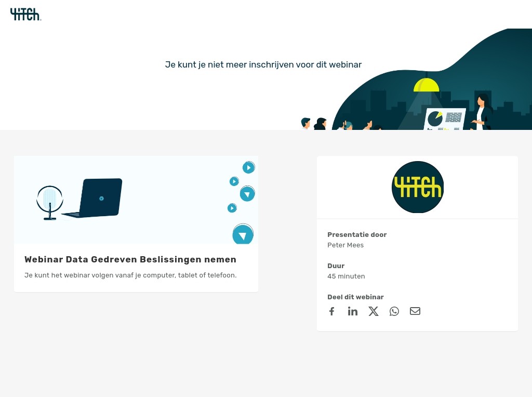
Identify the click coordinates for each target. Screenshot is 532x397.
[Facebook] (332, 313)
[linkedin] (353, 313)
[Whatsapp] (394, 313)
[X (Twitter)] (374, 313)
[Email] (415, 313)
